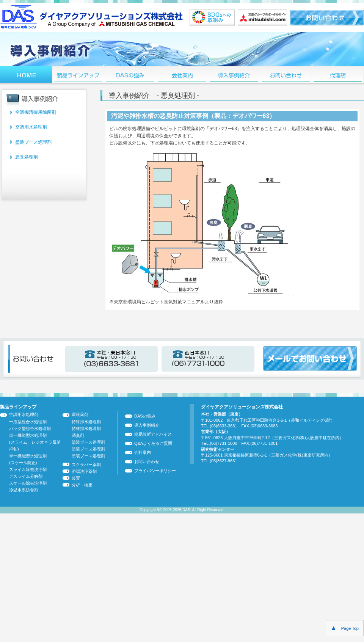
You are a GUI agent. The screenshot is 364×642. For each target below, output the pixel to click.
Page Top (345, 628)
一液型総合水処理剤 (28, 422)
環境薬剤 (80, 414)
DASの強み (145, 416)
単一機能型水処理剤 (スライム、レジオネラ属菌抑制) (35, 442)
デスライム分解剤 (26, 476)
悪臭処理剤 (27, 157)
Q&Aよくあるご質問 (153, 443)
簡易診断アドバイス (153, 434)
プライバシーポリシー (155, 471)
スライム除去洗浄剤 (28, 469)
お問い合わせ (147, 461)
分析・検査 (82, 485)
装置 (76, 478)
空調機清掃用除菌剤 (36, 112)
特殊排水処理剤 (86, 422)
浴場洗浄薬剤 (84, 471)
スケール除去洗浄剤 (28, 483)
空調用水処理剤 (31, 127)
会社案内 (143, 452)
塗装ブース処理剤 (33, 142)
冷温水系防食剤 (24, 490)
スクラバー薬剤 (86, 465)
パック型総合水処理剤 (30, 429)
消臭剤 (78, 435)
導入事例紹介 (147, 425)
